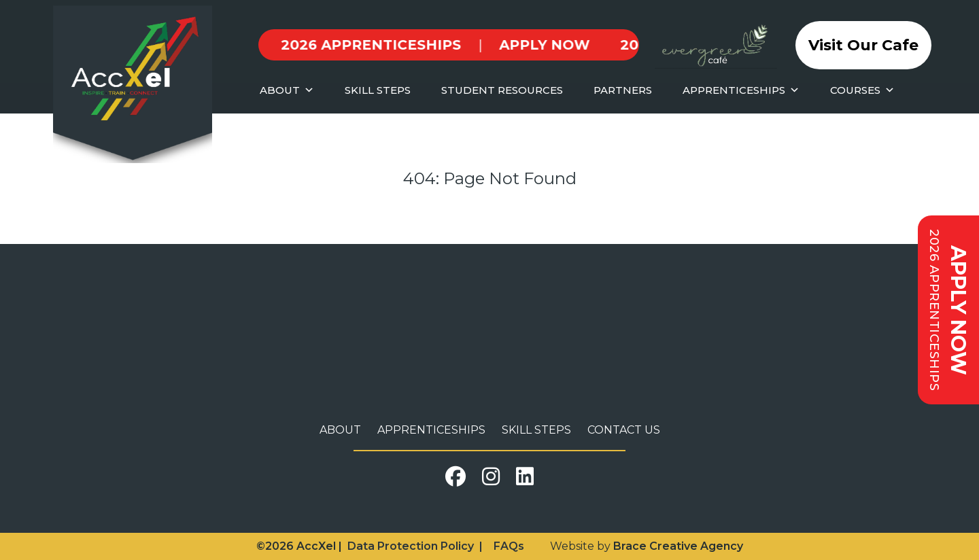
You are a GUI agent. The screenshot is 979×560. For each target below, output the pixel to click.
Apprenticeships (431, 430)
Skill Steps (536, 430)
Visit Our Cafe (863, 45)
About (340, 430)
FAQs (509, 546)
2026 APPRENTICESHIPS (573, 45)
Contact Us (624, 430)
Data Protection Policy (411, 546)
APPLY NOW (407, 45)
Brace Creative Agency (678, 546)
